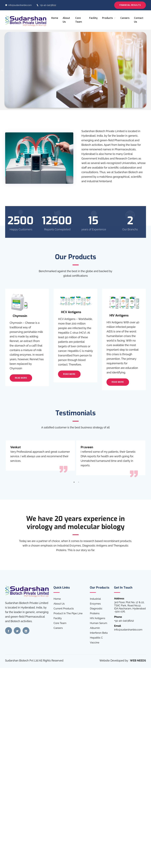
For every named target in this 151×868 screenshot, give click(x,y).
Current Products (64, 608)
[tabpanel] (40, 456)
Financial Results (130, 5)
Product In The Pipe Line (68, 613)
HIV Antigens (97, 618)
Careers (125, 18)
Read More (21, 378)
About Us (66, 20)
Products (109, 18)
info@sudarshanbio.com (18, 5)
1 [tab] (74, 482)
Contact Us (139, 20)
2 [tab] (79, 482)
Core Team (79, 20)
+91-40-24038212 (46, 5)
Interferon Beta (99, 633)
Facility (93, 18)
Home (55, 18)
